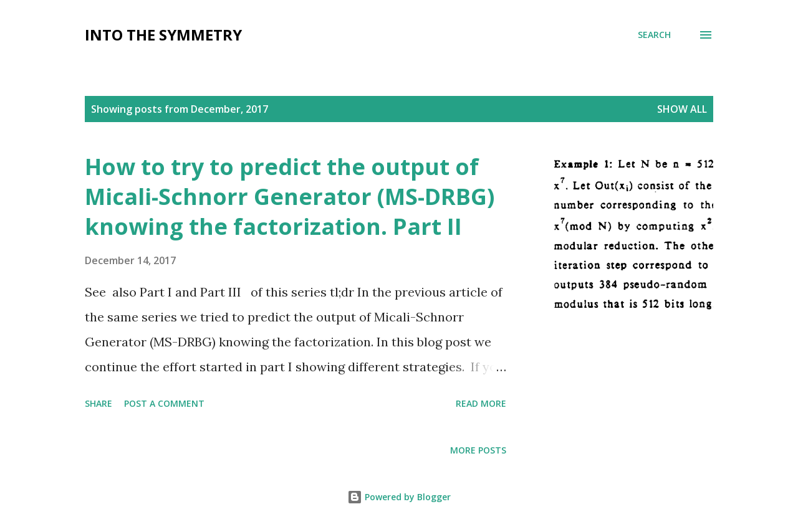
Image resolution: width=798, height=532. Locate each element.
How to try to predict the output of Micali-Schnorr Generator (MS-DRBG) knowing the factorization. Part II (290, 197)
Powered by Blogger (399, 497)
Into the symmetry (163, 35)
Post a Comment (164, 403)
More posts (478, 450)
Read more (481, 403)
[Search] (654, 35)
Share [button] (99, 403)
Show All (682, 109)
